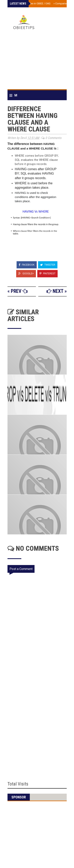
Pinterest (47, 273)
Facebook (27, 265)
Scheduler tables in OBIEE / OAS (31, 3)
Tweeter (48, 265)
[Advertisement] (37, 61)
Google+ (26, 273)
